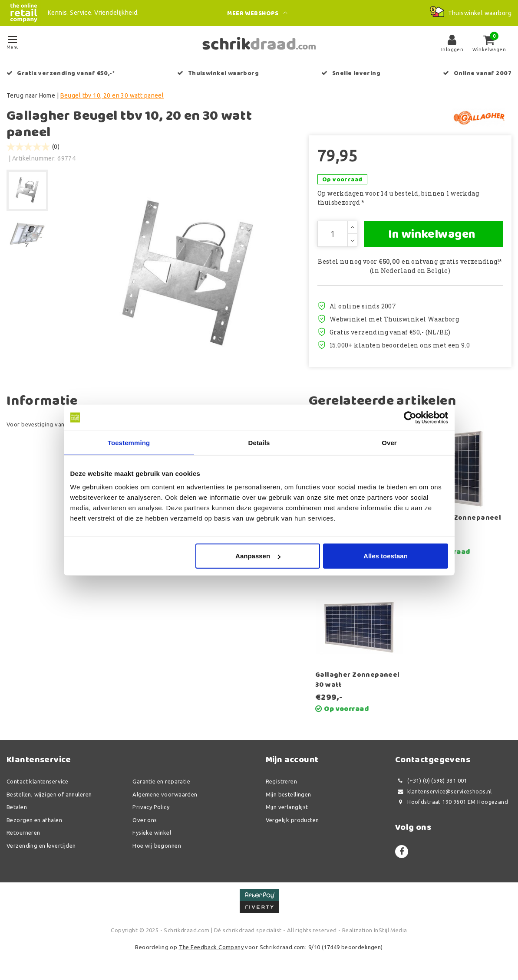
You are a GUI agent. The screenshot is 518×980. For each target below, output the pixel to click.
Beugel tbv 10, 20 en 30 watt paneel (112, 95)
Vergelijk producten (292, 820)
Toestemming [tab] (129, 442)
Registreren (282, 781)
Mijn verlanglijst (287, 807)
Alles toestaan (386, 556)
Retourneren (23, 833)
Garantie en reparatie (161, 781)
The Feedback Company (211, 947)
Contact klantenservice (37, 781)
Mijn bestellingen (289, 794)
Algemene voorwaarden (165, 794)
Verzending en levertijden (41, 846)
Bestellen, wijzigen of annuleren (49, 794)
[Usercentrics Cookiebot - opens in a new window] (410, 417)
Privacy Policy (151, 807)
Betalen (17, 807)
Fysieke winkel (152, 833)
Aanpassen (258, 556)
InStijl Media (390, 930)
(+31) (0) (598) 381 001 (431, 781)
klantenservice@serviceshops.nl (444, 792)
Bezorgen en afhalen (34, 820)
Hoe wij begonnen (157, 846)
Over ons (145, 820)
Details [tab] (259, 442)
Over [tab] (389, 442)
